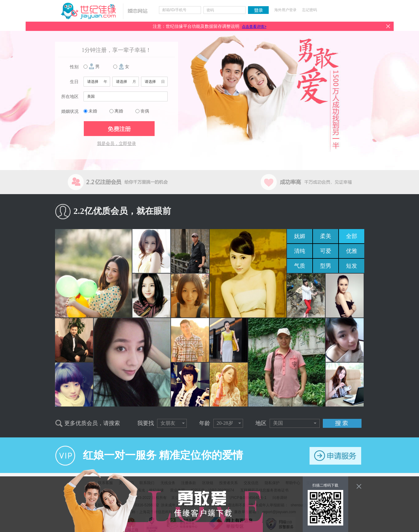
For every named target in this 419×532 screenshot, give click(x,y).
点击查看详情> (254, 27)
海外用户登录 (285, 10)
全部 (352, 236)
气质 (300, 266)
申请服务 (335, 456)
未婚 (93, 111)
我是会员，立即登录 (117, 144)
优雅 (352, 251)
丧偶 (145, 111)
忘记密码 (310, 10)
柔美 (326, 236)
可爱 (326, 251)
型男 (326, 266)
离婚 (119, 111)
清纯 (300, 251)
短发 (352, 266)
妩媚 (300, 236)
